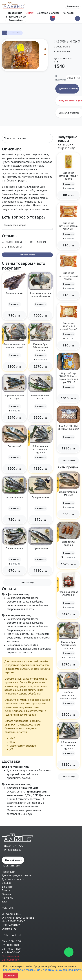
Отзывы (7, 894)
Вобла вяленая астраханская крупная (40, 449)
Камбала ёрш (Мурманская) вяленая (40, 347)
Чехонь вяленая (14, 497)
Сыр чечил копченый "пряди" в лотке (68, 176)
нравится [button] (74, 78)
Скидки (30, 13)
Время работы (16, 20)
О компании (9, 929)
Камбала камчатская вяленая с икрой (14, 346)
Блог (5, 902)
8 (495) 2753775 (14, 846)
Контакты (68, 13)
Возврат (7, 890)
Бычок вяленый (14, 293)
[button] (78, 18)
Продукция (9, 872)
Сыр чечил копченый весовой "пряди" (68, 276)
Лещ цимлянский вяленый (68, 493)
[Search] (27, 138)
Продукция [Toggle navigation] (15, 13)
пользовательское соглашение (22, 970)
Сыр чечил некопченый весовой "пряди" (68, 326)
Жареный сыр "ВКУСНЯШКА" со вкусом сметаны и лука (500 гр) (68, 378)
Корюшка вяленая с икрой (40, 397)
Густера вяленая (40, 497)
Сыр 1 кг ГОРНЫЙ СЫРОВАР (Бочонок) (68, 427)
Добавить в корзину (69, 89)
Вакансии (8, 887)
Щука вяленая (40, 548)
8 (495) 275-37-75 (16, 17)
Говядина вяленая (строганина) (68, 593)
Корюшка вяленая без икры (14, 397)
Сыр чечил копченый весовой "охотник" (68, 226)
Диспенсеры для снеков (16, 875)
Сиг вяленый (14, 446)
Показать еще (27, 583)
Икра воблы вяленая (68, 543)
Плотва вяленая (14, 548)
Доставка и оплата (48, 13)
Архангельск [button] (73, 6)
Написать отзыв (27, 255)
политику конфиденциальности (62, 970)
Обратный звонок (13, 860)
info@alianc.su (13, 850)
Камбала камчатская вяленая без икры (40, 295)
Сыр (7, 33)
